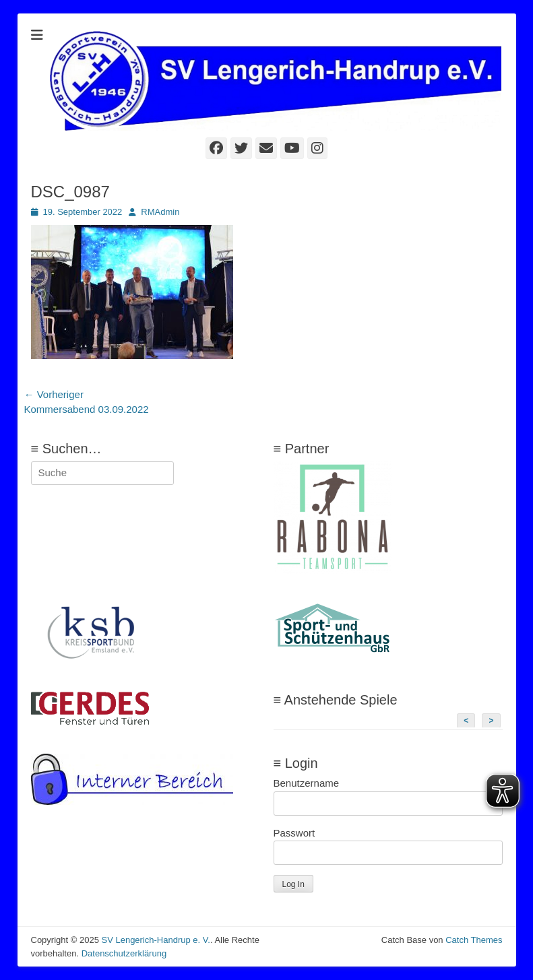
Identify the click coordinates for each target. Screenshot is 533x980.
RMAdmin (160, 212)
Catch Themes (474, 940)
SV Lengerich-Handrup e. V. (155, 940)
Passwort (294, 833)
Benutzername (307, 783)
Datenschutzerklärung (124, 953)
